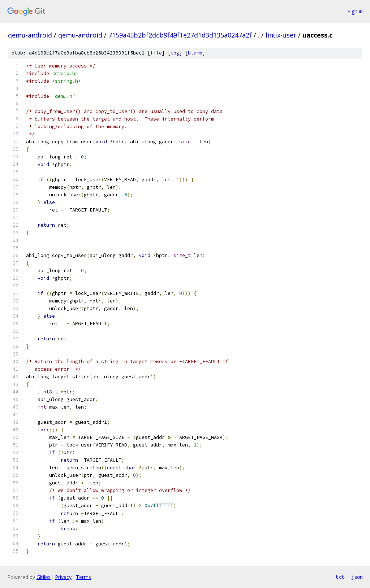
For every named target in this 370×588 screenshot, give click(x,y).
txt (340, 577)
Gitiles (44, 577)
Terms (83, 577)
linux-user (281, 35)
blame (195, 53)
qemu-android (30, 35)
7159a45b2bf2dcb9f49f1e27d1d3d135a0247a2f (180, 35)
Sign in (355, 11)
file (156, 53)
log (175, 53)
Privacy (63, 577)
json (357, 577)
